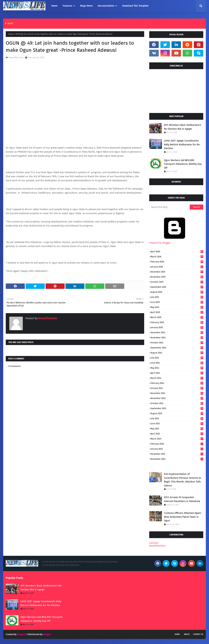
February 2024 (177, 383)
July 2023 (177, 418)
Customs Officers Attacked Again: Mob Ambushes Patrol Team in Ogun (183, 517)
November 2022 (177, 459)
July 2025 (177, 297)
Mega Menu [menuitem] (86, 6)
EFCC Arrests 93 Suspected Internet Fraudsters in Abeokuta (182, 499)
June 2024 (177, 363)
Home (11, 34)
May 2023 (177, 429)
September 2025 (177, 287)
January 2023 (177, 449)
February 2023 (177, 444)
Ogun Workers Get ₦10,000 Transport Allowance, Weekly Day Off (183, 164)
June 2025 (177, 302)
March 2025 (177, 317)
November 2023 (177, 398)
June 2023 (177, 424)
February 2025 (177, 322)
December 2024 (177, 332)
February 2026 (177, 262)
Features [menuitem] (67, 6)
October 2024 (177, 343)
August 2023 (177, 413)
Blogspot (22, 634)
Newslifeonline (16, 57)
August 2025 (177, 292)
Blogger (47, 634)
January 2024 (177, 388)
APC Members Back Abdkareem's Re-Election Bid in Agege (183, 127)
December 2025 (177, 272)
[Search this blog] (169, 207)
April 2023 (177, 434)
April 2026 (177, 252)
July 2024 (177, 358)
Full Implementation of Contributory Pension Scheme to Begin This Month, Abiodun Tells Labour (182, 480)
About (187, 634)
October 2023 (177, 403)
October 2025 (177, 282)
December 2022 (177, 454)
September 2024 (177, 348)
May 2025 (177, 307)
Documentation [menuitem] (106, 6)
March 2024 (177, 378)
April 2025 (177, 312)
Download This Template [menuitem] (135, 6)
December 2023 (177, 393)
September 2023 (177, 408)
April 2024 (177, 373)
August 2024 (177, 353)
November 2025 (177, 277)
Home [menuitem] (54, 6)
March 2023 (177, 439)
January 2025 (177, 327)
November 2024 (177, 338)
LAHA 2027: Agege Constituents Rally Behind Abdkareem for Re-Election (182, 144)
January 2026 (177, 267)
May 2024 (177, 368)
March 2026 (177, 257)
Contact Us (198, 634)
